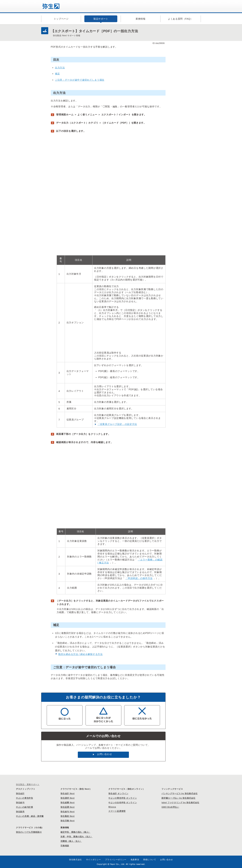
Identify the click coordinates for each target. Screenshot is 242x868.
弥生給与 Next (68, 812)
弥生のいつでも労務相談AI (29, 832)
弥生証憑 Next (68, 807)
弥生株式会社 (75, 860)
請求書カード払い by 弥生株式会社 (178, 798)
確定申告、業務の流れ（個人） (75, 832)
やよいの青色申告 (25, 798)
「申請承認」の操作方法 (139, 578)
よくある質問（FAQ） (180, 19)
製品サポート (101, 19)
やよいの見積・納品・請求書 (30, 816)
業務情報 (141, 19)
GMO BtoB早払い (170, 807)
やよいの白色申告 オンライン (123, 803)
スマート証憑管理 (117, 811)
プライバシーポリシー (116, 860)
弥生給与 (20, 803)
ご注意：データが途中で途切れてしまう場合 (80, 80)
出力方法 (60, 68)
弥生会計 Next (68, 794)
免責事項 (135, 860)
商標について (150, 860)
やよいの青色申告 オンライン (123, 798)
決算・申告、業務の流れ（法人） (77, 837)
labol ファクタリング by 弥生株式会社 (180, 803)
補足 (57, 74)
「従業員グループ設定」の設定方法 (117, 424)
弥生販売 (20, 812)
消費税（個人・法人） (71, 841)
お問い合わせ (105, 754)
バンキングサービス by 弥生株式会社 (179, 794)
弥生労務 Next (68, 821)
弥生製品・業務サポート (28, 784)
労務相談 (65, 846)
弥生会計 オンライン (118, 794)
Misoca (112, 807)
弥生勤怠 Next (68, 816)
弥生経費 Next (68, 803)
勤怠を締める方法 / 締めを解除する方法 (80, 654)
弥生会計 (20, 794)
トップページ (61, 19)
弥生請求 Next (68, 798)
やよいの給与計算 (25, 807)
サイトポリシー (94, 860)
